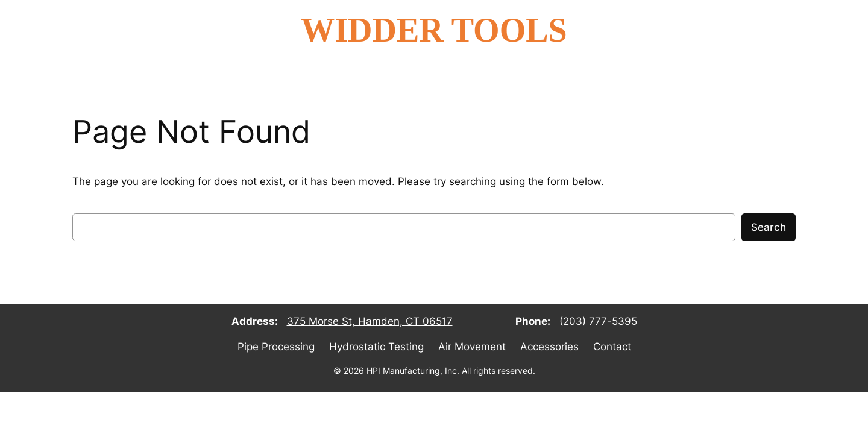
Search (769, 227)
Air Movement (472, 347)
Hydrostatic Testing (376, 347)
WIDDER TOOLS (434, 30)
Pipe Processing (276, 347)
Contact (612, 347)
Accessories (549, 347)
